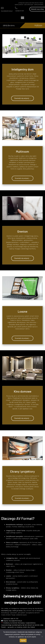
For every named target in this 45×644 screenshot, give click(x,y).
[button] (23, 18)
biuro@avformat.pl (7, 11)
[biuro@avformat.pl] (2, 8)
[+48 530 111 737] (16, 8)
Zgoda (23, 641)
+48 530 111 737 (19, 11)
